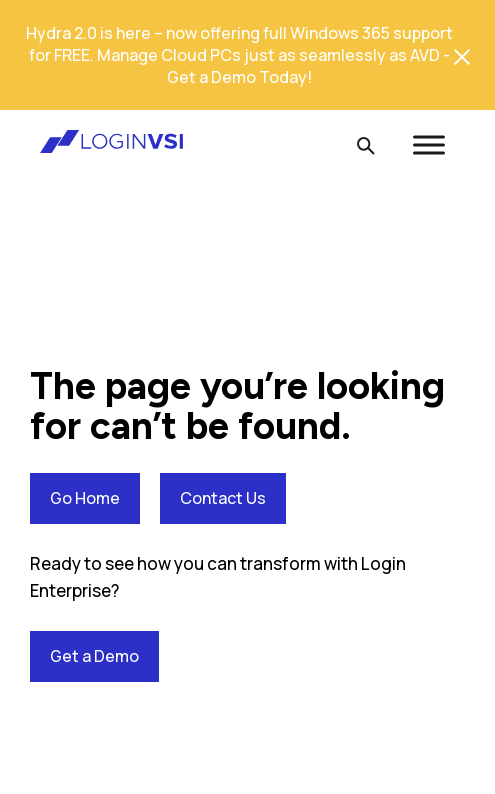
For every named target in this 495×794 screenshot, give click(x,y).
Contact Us (223, 498)
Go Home (85, 498)
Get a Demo (94, 656)
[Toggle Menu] (429, 144)
